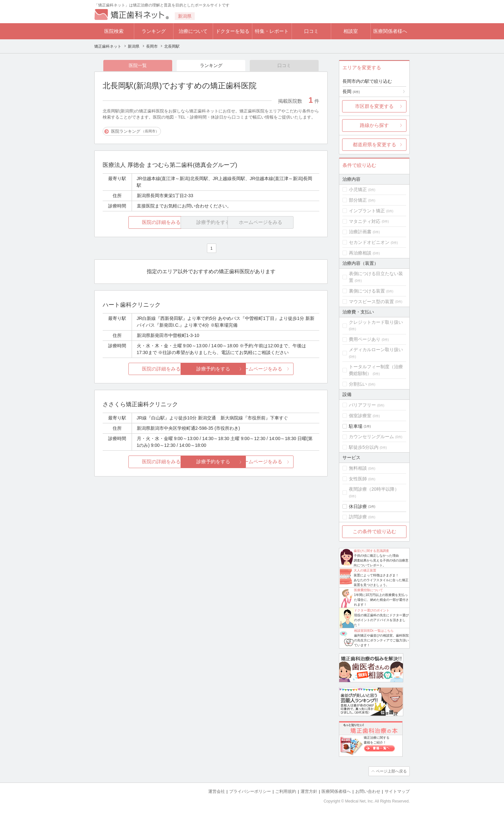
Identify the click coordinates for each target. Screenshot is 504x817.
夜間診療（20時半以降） (374, 489)
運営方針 (309, 791)
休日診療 (358, 506)
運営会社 (217, 791)
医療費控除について (369, 590)
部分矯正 (358, 200)
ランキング (154, 31)
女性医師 (358, 479)
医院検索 (114, 31)
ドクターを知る (233, 31)
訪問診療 (358, 517)
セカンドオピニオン (369, 242)
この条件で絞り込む (374, 531)
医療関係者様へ (390, 31)
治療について (193, 31)
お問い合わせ (368, 791)
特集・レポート (272, 31)
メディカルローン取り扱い (376, 350)
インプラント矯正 (367, 211)
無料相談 (358, 468)
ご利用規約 (286, 791)
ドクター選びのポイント (372, 610)
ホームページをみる (283, 369)
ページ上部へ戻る (391, 771)
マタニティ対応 (365, 221)
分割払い (358, 384)
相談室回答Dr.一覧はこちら (374, 631)
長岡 (351, 91)
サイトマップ (397, 791)
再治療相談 (360, 253)
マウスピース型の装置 (371, 302)
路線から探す (374, 125)
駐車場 (356, 426)
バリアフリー (362, 405)
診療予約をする (211, 369)
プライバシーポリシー (250, 791)
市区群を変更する (374, 106)
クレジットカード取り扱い (376, 322)
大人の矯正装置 (365, 570)
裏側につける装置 (367, 291)
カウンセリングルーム (371, 437)
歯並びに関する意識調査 (371, 551)
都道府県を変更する (374, 144)
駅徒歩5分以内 (364, 447)
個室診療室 (360, 416)
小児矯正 (358, 189)
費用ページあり (365, 339)
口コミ (311, 31)
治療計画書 (360, 232)
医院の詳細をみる (139, 222)
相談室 (351, 31)
